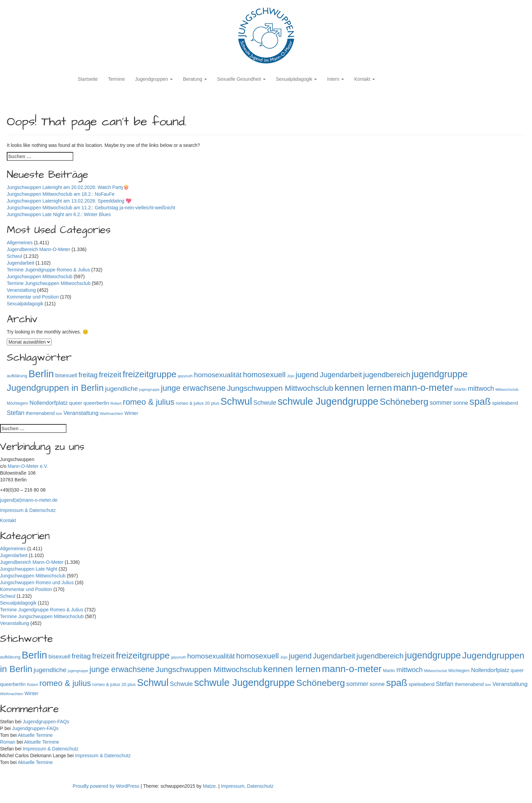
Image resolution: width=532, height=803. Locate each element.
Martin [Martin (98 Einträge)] (460, 389)
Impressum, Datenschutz (247, 786)
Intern (336, 79)
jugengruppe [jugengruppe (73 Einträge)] (149, 389)
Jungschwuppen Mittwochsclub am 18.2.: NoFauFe (61, 194)
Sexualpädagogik (296, 79)
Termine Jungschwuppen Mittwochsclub (49, 283)
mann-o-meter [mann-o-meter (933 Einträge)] (423, 388)
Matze (209, 786)
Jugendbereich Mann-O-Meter (39, 249)
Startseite (88, 79)
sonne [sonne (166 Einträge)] (461, 403)
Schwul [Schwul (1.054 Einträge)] (236, 401)
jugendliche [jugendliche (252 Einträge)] (122, 389)
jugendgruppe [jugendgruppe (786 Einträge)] (440, 374)
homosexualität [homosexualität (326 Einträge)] (218, 375)
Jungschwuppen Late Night (29, 569)
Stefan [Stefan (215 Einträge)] (16, 413)
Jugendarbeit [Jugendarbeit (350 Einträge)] (341, 375)
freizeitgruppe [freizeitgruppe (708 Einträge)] (149, 374)
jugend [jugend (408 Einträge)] (307, 375)
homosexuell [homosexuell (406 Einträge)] (264, 375)
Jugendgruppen (154, 79)
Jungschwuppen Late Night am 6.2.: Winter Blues (59, 214)
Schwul (14, 256)
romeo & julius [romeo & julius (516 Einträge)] (149, 402)
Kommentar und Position (33, 297)
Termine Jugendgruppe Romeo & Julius (48, 270)
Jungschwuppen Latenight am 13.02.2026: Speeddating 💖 (69, 201)
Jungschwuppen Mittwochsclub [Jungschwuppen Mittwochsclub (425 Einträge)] (280, 388)
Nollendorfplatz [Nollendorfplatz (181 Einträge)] (49, 403)
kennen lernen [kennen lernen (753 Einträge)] (363, 388)
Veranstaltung (21, 290)
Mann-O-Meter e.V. (28, 466)
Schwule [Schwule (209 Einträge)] (265, 403)
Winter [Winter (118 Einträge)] (131, 413)
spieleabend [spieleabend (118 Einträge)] (505, 403)
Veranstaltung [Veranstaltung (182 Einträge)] (81, 413)
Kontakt (365, 79)
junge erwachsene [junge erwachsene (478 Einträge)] (193, 388)
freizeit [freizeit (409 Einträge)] (110, 375)
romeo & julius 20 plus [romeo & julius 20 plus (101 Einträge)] (197, 403)
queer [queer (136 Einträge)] (76, 403)
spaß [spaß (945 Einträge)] (480, 401)
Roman (8, 742)
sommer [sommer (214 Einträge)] (441, 403)
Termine (116, 79)
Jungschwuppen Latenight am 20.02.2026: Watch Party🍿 (68, 187)
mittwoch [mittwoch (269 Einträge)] (481, 388)
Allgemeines (20, 243)
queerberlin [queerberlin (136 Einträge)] (96, 403)
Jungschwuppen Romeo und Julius (37, 582)
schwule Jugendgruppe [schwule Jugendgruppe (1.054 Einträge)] (328, 401)
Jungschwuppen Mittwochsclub (40, 276)
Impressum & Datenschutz (28, 510)
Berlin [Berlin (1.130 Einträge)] (41, 374)
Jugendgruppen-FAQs (46, 722)
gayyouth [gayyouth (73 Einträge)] (185, 376)
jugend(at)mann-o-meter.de (29, 500)
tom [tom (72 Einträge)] (59, 414)
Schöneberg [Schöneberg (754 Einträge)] (404, 402)
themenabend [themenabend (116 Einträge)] (40, 413)
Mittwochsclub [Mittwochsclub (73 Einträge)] (507, 389)
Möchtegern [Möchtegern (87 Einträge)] (17, 403)
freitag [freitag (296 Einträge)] (88, 375)
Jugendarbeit (21, 263)
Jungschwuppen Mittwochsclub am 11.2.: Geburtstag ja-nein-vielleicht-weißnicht (91, 208)
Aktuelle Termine (35, 735)
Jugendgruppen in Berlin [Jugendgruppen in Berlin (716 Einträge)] (55, 388)
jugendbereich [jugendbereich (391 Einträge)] (387, 375)
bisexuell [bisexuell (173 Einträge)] (66, 375)
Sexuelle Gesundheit (241, 79)
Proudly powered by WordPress (107, 786)
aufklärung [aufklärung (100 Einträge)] (17, 376)
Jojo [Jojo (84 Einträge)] (291, 376)
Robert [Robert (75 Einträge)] (116, 403)
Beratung (195, 79)
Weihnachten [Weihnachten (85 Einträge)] (111, 413)
